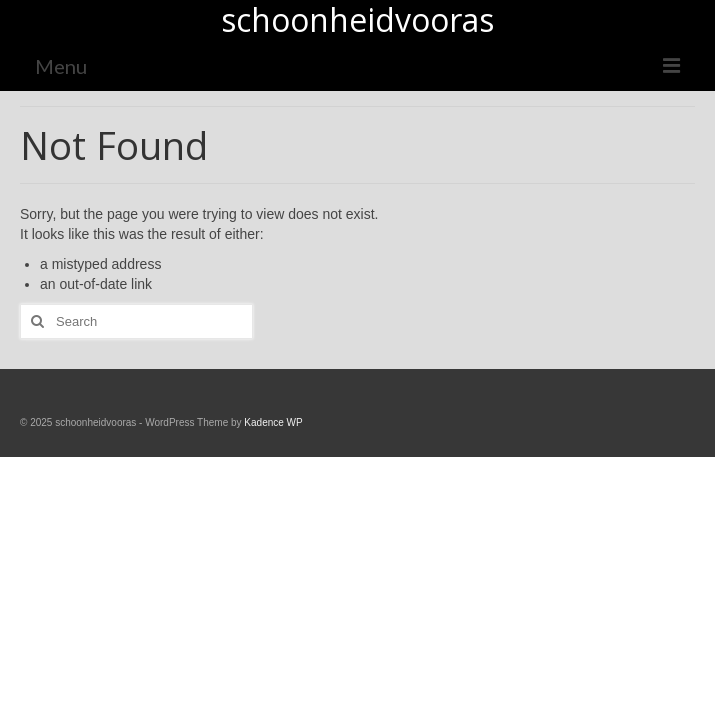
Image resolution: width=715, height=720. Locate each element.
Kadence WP (273, 422)
